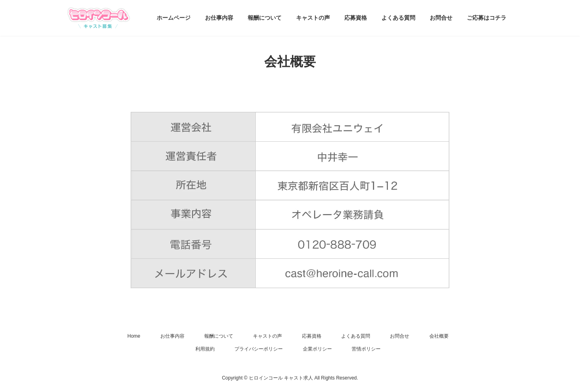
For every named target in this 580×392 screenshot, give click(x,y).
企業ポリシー (317, 349)
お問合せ (400, 336)
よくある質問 (356, 336)
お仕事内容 (172, 336)
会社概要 (439, 336)
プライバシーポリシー (259, 349)
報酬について (219, 336)
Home (134, 336)
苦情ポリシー (366, 349)
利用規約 (205, 349)
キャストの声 (267, 336)
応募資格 (312, 336)
